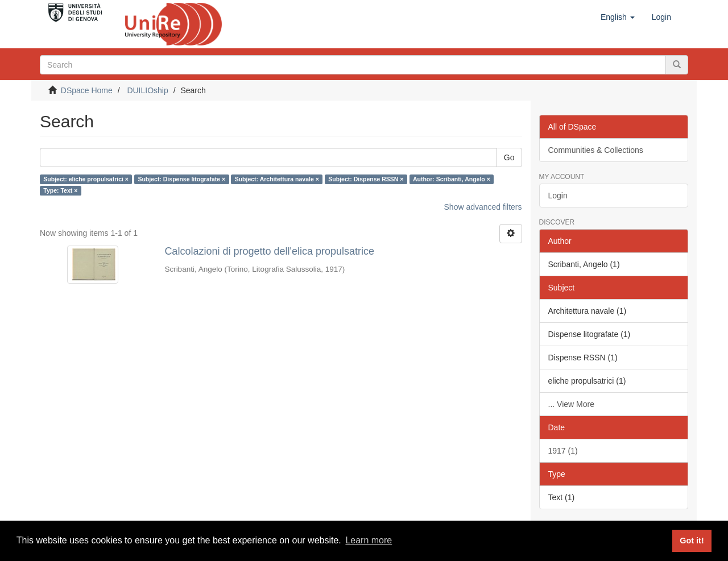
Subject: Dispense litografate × (181, 179)
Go (509, 157)
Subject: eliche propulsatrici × (86, 179)
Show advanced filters (483, 207)
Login (558, 196)
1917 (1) (563, 451)
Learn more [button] (369, 540)
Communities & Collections (596, 150)
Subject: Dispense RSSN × (366, 179)
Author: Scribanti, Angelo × (452, 179)
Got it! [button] (692, 541)
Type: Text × (60, 190)
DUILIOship (147, 90)
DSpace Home (87, 90)
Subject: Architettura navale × (277, 179)
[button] (618, 17)
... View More (571, 404)
